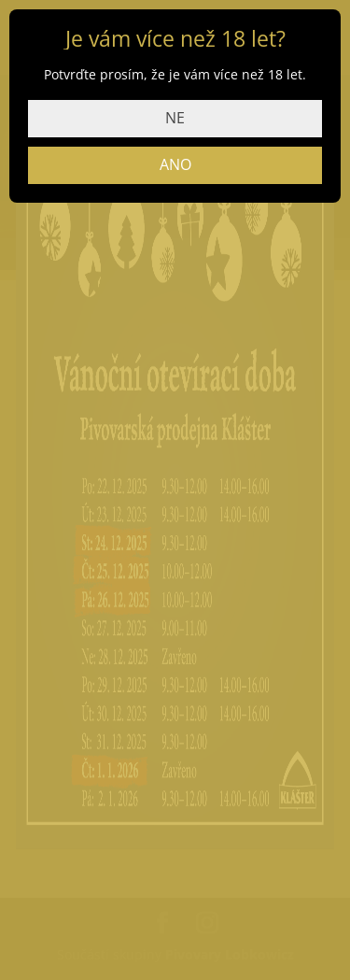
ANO (175, 164)
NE (175, 118)
